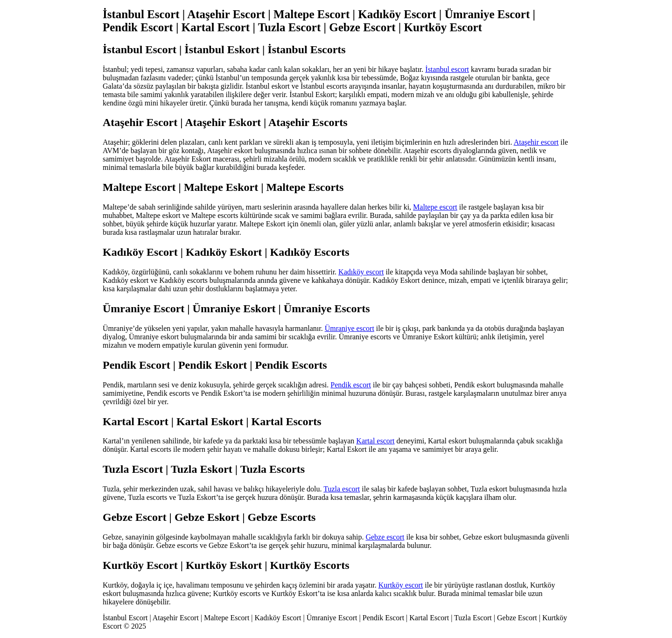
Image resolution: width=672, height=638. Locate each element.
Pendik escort (351, 385)
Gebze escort (385, 537)
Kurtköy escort (401, 585)
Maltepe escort (435, 207)
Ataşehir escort (536, 142)
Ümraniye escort (350, 328)
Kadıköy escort (361, 272)
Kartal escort (375, 441)
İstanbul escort (447, 69)
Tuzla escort (342, 489)
